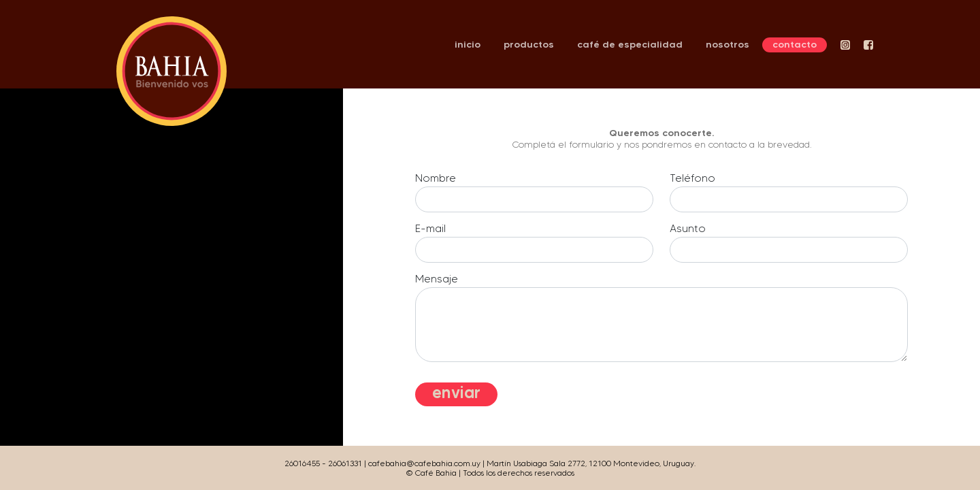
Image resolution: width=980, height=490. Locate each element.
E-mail (430, 228)
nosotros (728, 44)
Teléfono (692, 178)
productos (529, 44)
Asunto (688, 228)
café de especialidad (630, 44)
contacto (795, 44)
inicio (468, 44)
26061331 (345, 463)
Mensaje (437, 279)
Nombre (436, 178)
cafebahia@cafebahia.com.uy (424, 463)
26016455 (302, 463)
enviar (456, 392)
